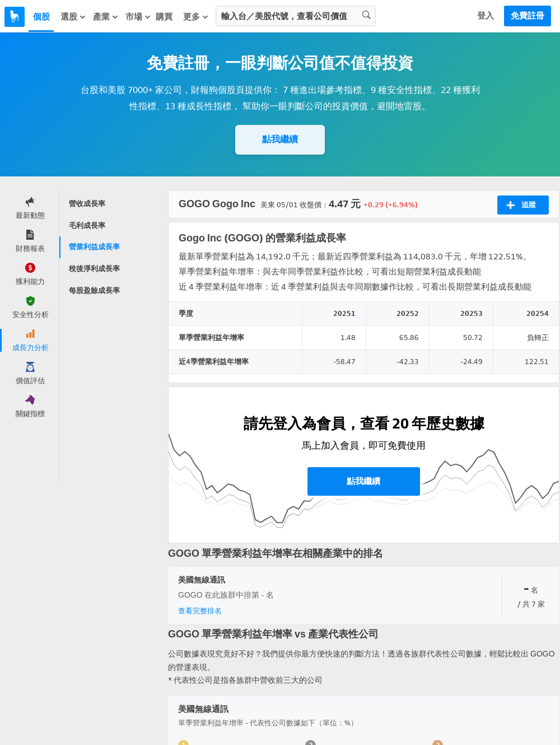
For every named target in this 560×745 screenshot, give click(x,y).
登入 (486, 16)
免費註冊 (528, 16)
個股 (41, 17)
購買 (164, 17)
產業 (106, 17)
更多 (196, 17)
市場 (138, 17)
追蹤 (521, 205)
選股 (73, 17)
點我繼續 (280, 139)
